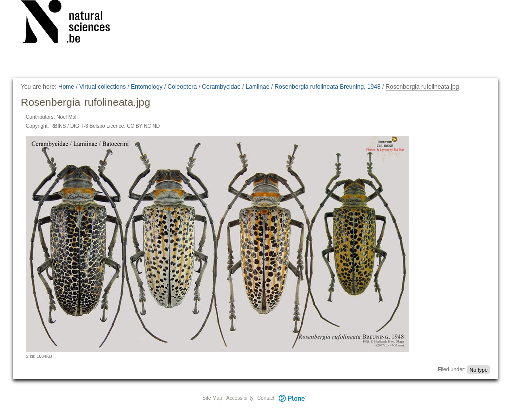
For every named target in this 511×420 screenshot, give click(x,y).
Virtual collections (103, 87)
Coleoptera (182, 87)
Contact (266, 398)
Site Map (212, 398)
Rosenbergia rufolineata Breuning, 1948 (327, 87)
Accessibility (240, 398)
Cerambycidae (221, 87)
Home (66, 87)
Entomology (146, 87)
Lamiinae (258, 87)
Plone (292, 398)
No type (479, 369)
